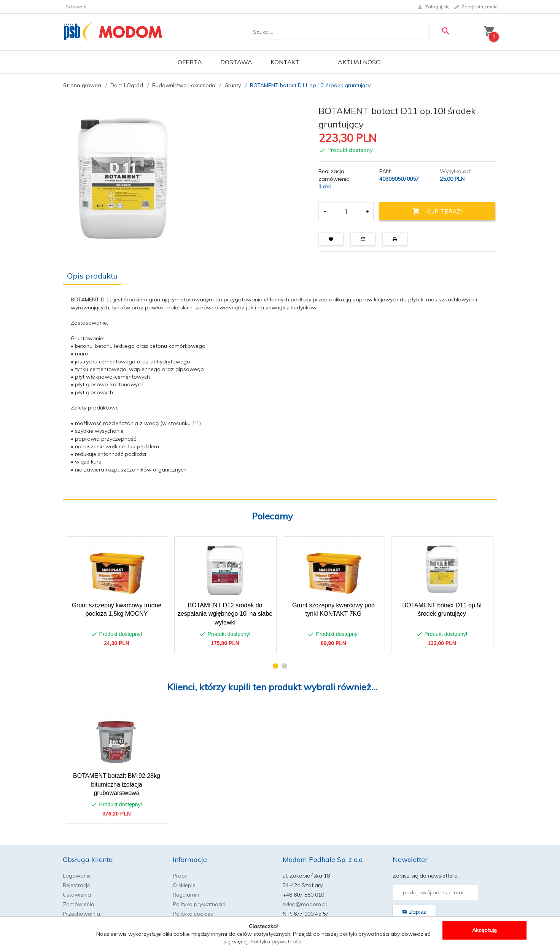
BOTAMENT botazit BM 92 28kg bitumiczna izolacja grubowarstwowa (117, 785)
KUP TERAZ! (437, 211)
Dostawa (236, 62)
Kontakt (285, 62)
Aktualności (360, 62)
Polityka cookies (193, 914)
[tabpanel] (280, 392)
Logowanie (77, 876)
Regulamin (186, 895)
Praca (180, 876)
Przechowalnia (81, 914)
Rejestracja (77, 885)
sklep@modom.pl (305, 904)
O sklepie (184, 885)
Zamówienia (79, 904)
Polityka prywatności (199, 904)
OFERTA (190, 62)
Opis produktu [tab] (92, 276)
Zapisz (414, 912)
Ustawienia (77, 895)
